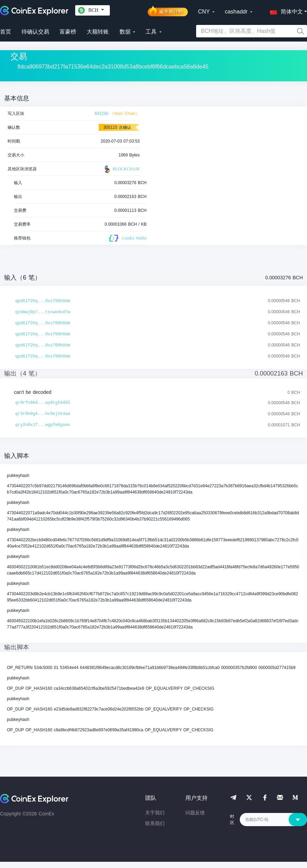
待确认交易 (35, 32)
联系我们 (155, 823)
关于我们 (155, 813)
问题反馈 (195, 813)
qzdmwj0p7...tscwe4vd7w (43, 312)
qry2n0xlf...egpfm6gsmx (43, 425)
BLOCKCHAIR (121, 169)
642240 (102, 114)
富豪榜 (68, 32)
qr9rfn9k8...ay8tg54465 (43, 403)
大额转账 (98, 32)
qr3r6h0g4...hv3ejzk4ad (43, 414)
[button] (285, 10)
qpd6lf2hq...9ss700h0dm (43, 301)
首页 (6, 32)
